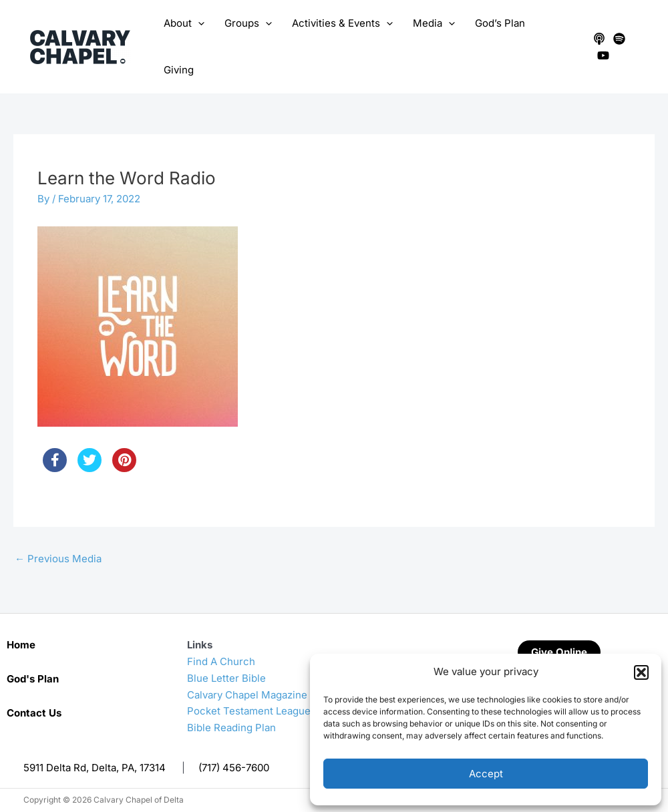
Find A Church (221, 661)
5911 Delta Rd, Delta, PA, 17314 (95, 768)
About (184, 23)
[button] (641, 672)
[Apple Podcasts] (599, 39)
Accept (486, 774)
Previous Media (58, 559)
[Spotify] (619, 39)
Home (21, 645)
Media (434, 23)
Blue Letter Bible (226, 678)
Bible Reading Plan (231, 728)
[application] (198, 23)
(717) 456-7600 (234, 768)
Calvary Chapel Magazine (247, 695)
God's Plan (33, 679)
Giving (179, 70)
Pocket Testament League (249, 711)
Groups (248, 23)
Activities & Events (342, 23)
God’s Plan (500, 23)
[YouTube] (603, 55)
